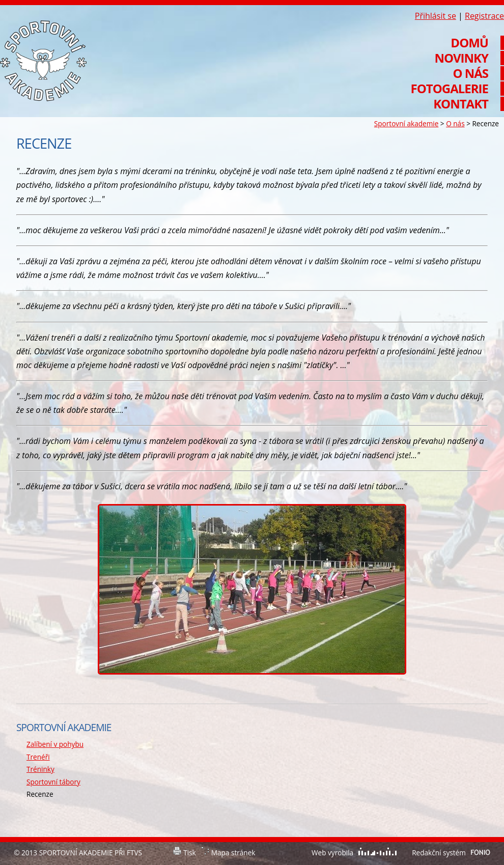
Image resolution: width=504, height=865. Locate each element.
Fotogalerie (450, 89)
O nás (455, 123)
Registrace (484, 16)
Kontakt (461, 104)
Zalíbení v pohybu (55, 744)
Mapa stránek (233, 853)
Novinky (461, 58)
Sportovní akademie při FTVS (43, 61)
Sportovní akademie (406, 123)
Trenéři (38, 757)
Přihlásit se (436, 16)
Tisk (190, 853)
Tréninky (40, 769)
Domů (469, 43)
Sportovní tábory (53, 782)
